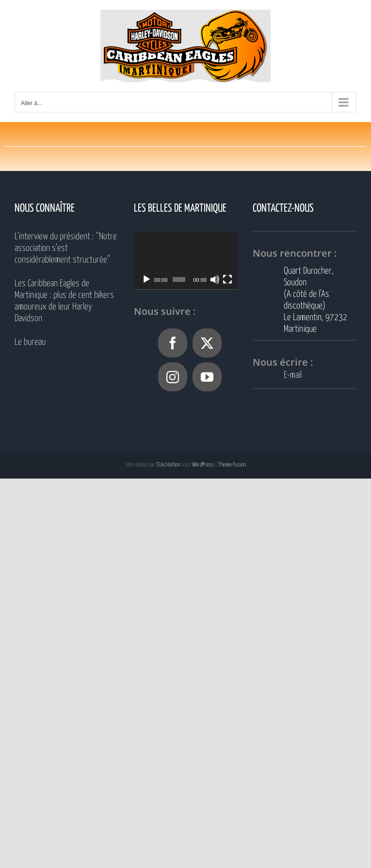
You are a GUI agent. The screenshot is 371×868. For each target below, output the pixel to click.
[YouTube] (207, 377)
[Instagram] (173, 377)
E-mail (293, 375)
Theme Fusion (232, 465)
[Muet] (215, 279)
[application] (186, 260)
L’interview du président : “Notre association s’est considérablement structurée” (66, 248)
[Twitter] (207, 343)
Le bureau (30, 342)
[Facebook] (173, 343)
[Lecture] (146, 279)
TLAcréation (168, 465)
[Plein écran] (227, 279)
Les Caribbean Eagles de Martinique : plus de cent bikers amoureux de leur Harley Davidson (64, 301)
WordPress (203, 465)
